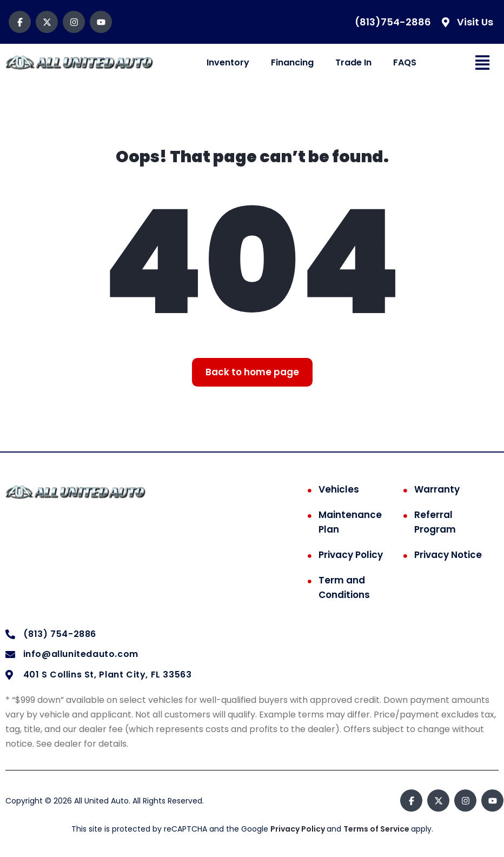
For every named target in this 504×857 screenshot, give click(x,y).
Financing (292, 62)
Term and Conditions (344, 587)
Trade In (353, 62)
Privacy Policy (351, 555)
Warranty (437, 489)
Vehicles (339, 489)
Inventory (228, 62)
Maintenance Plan (350, 522)
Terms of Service (377, 829)
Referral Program (435, 522)
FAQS (405, 62)
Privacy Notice (448, 555)
